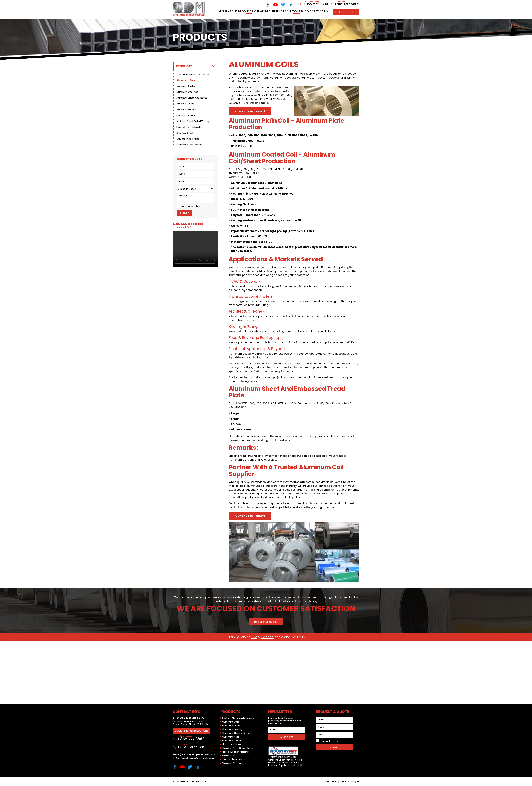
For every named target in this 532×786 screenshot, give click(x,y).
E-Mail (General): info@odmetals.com (194, 755)
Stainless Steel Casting (189, 145)
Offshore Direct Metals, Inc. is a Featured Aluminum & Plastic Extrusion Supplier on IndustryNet (286, 755)
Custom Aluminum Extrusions (193, 74)
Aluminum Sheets (186, 109)
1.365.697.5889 (345, 4)
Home (244, 11)
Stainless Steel (185, 133)
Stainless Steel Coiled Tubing (193, 121)
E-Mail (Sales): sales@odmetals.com (193, 758)
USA (254, 638)
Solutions (320, 11)
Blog (334, 11)
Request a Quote (266, 623)
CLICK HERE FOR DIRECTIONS (193, 730)
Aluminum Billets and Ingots (192, 98)
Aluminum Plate (185, 104)
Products (271, 11)
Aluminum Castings (187, 92)
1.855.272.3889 (314, 4)
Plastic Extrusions (186, 115)
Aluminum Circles (186, 86)
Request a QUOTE (346, 17)
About (256, 11)
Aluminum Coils (186, 80)
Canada (267, 638)
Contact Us (349, 11)
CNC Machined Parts (188, 139)
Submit (184, 213)
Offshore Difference (296, 11)
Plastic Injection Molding (190, 127)
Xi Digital (355, 781)
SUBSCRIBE (287, 736)
